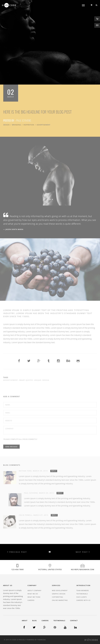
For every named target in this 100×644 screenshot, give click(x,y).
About (25, 621)
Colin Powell (26, 515)
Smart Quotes (26, 380)
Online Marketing (60, 600)
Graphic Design (59, 594)
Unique (38, 380)
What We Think (34, 597)
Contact (74, 621)
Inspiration (29, 125)
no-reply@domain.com (83, 569)
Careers (31, 600)
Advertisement (43, 125)
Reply (54, 471)
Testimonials (82, 594)
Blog (35, 621)
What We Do (33, 594)
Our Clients (82, 597)
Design (6, 125)
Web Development (60, 590)
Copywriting (57, 597)
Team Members (83, 590)
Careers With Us (83, 600)
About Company (35, 590)
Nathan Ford (25, 471)
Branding (16, 125)
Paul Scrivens (24, 120)
